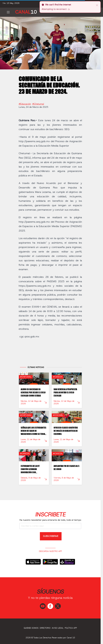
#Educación (25, 103)
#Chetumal (38, 103)
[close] (97, 5)
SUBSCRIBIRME (51, 536)
